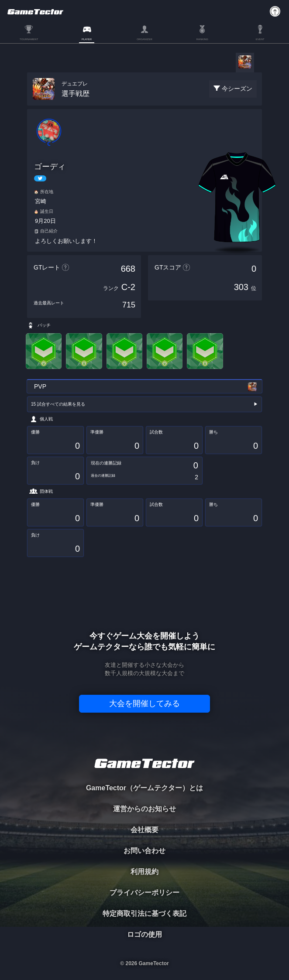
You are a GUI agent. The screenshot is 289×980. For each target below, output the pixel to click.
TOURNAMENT (29, 39)
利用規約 (144, 872)
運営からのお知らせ (144, 809)
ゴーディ (50, 167)
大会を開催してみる (144, 703)
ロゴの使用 (144, 934)
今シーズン (237, 89)
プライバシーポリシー (144, 893)
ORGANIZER (144, 39)
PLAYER (87, 39)
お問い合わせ (144, 851)
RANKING (202, 39)
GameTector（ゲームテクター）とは (144, 788)
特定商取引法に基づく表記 (144, 913)
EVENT (260, 39)
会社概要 (144, 830)
